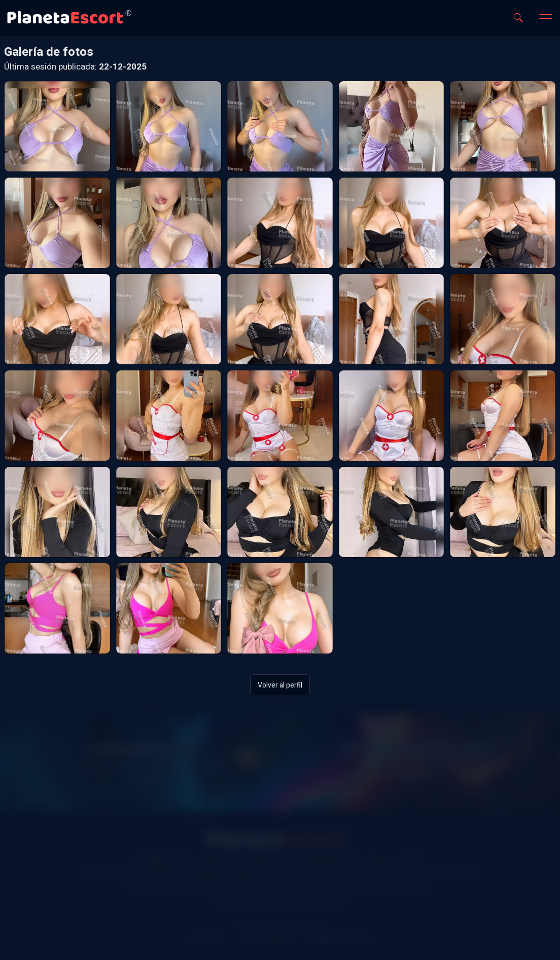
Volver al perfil (280, 685)
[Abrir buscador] (518, 18)
